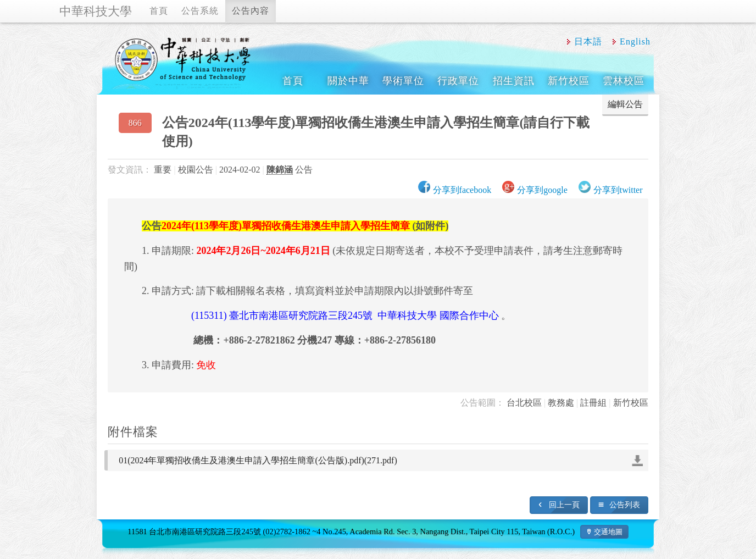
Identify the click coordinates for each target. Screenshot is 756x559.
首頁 (159, 11)
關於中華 (348, 81)
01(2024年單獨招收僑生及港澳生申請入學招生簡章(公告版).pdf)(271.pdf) (258, 460)
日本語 (588, 41)
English (635, 41)
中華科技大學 (96, 11)
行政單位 (458, 81)
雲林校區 (624, 81)
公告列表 (625, 505)
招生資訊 (514, 81)
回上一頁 (564, 505)
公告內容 (251, 11)
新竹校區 (569, 81)
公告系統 (200, 11)
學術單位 (403, 81)
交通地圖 (608, 532)
